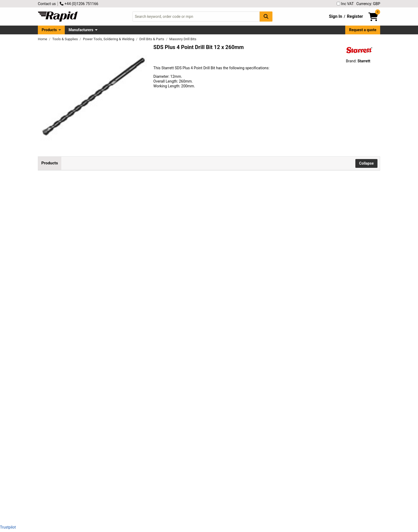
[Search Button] (266, 16)
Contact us (47, 4)
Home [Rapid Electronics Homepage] (43, 39)
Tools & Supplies (65, 39)
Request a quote (363, 30)
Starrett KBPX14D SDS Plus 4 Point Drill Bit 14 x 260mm (133, 257)
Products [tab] (50, 163)
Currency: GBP (368, 4)
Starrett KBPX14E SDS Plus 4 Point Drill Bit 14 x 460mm (133, 293)
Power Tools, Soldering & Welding (109, 39)
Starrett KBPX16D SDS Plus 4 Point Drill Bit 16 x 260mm (133, 329)
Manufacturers (81, 30)
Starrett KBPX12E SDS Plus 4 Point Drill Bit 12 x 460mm (133, 221)
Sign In (336, 16)
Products (49, 30)
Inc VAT (345, 4)
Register (355, 16)
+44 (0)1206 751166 (79, 4)
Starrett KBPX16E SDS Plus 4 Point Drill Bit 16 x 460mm (133, 365)
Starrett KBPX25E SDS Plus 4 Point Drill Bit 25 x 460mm (133, 437)
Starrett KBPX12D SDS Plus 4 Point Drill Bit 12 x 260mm (133, 185)
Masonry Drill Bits (183, 39)
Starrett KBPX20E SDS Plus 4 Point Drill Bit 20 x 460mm (133, 401)
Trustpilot (8, 527)
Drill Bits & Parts (152, 39)
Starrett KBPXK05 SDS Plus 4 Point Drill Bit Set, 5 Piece (132, 473)
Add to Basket (240, 191)
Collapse (366, 163)
